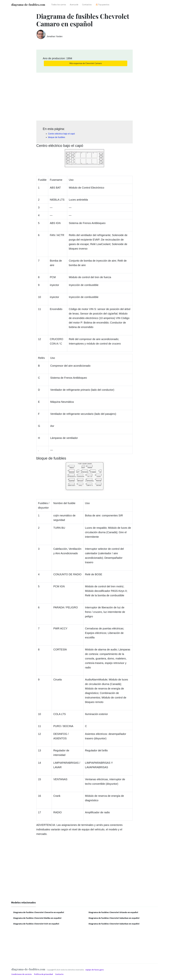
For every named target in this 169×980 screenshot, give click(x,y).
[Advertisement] (84, 96)
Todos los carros (59, 4)
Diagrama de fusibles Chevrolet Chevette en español (39, 912)
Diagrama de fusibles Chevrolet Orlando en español (113, 912)
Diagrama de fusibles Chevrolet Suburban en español (114, 918)
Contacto (59, 974)
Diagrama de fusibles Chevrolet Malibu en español (37, 918)
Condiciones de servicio (22, 974)
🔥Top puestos (102, 4)
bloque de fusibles (57, 137)
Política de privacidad (44, 974)
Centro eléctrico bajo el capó (61, 134)
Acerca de (74, 4)
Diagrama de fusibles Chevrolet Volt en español (36, 924)
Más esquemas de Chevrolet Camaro (86, 63)
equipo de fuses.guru (95, 970)
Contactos (87, 4)
